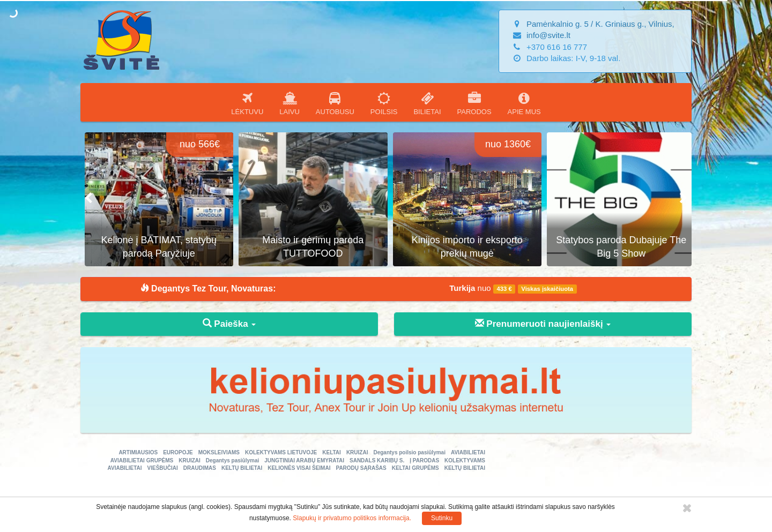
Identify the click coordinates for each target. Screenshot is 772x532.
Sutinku (442, 518)
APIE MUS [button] (524, 104)
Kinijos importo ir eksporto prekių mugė (617, 247)
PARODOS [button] (474, 104)
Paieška (229, 324)
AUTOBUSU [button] (335, 104)
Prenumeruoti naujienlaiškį (543, 324)
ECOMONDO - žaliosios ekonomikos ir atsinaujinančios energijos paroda (155, 240)
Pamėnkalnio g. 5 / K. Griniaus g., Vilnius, (600, 24)
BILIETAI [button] (427, 104)
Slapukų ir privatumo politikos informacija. (352, 518)
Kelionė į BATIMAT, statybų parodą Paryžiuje (309, 247)
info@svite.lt (548, 35)
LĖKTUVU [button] (247, 104)
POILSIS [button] (384, 104)
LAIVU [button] (289, 104)
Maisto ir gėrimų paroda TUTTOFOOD (463, 247)
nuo (513, 289)
